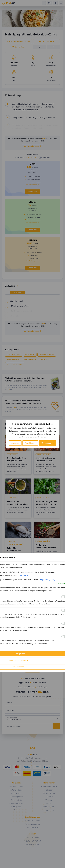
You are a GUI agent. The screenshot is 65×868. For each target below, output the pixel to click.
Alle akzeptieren (47, 443)
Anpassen (15, 443)
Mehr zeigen (24, 575)
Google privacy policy (47, 580)
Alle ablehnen (30, 443)
